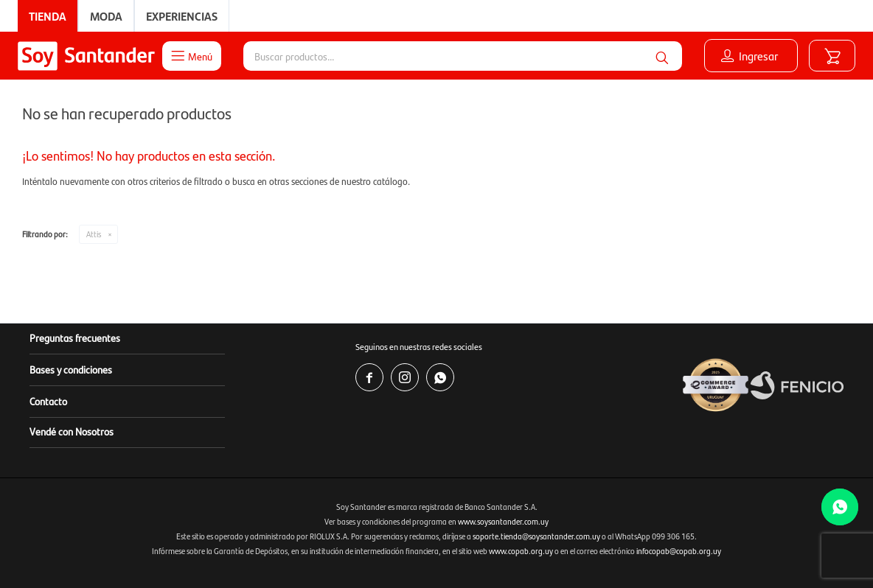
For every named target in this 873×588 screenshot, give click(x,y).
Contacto (48, 401)
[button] (661, 56)
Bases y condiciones (71, 369)
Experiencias (182, 16)
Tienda (48, 16)
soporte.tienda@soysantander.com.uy (536, 536)
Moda (106, 16)
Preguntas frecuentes (75, 337)
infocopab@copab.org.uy (679, 551)
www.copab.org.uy (521, 551)
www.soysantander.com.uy (503, 521)
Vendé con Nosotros (72, 431)
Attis (94, 234)
